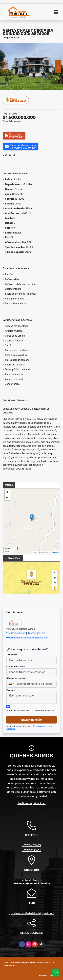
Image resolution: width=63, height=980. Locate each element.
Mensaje (11, 690)
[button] (2, 83)
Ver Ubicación (30, 581)
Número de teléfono (17, 678)
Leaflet (35, 552)
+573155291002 (39, 633)
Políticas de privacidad (32, 803)
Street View (16, 100)
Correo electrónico (16, 666)
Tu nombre (12, 655)
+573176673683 (17, 633)
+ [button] (7, 493)
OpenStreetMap (53, 552)
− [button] (7, 498)
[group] (32, 67)
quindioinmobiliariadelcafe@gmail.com (29, 638)
